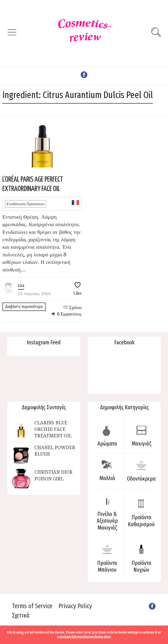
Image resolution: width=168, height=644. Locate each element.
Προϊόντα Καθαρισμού (141, 521)
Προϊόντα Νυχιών (141, 567)
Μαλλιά (107, 478)
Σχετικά (21, 615)
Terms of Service (32, 606)
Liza (21, 285)
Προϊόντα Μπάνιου (107, 567)
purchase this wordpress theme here (84, 637)
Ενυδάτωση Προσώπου (26, 204)
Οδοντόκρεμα (141, 479)
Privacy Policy (75, 606)
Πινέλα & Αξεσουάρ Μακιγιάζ (107, 521)
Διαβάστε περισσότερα (24, 307)
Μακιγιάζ (141, 444)
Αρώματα (107, 444)
